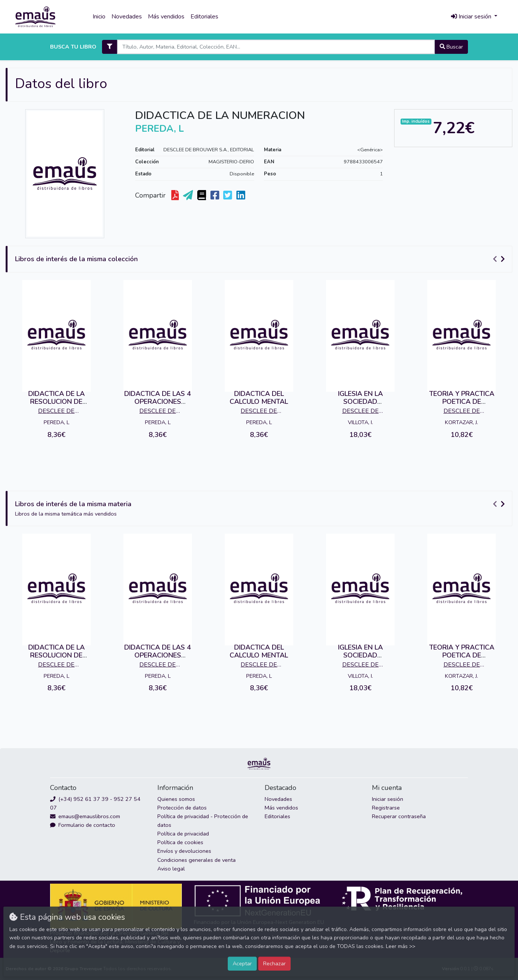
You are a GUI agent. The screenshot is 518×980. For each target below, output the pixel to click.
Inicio (99, 17)
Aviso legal (171, 869)
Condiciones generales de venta (197, 860)
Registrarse (386, 808)
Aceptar (242, 963)
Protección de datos (182, 808)
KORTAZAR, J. (462, 422)
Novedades (127, 17)
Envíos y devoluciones (184, 851)
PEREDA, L (56, 422)
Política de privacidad (183, 834)
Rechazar (274, 963)
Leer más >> (401, 946)
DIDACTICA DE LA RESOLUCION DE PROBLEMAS (56, 402)
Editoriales (204, 17)
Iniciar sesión (388, 799)
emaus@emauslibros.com (85, 816)
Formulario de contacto (83, 825)
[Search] (276, 47)
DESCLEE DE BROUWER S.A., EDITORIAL (209, 150)
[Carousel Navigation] (500, 259)
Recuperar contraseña (399, 816)
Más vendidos (166, 17)
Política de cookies (180, 842)
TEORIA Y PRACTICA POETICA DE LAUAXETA (462, 402)
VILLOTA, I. (360, 422)
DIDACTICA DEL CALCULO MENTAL (259, 398)
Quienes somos (176, 799)
